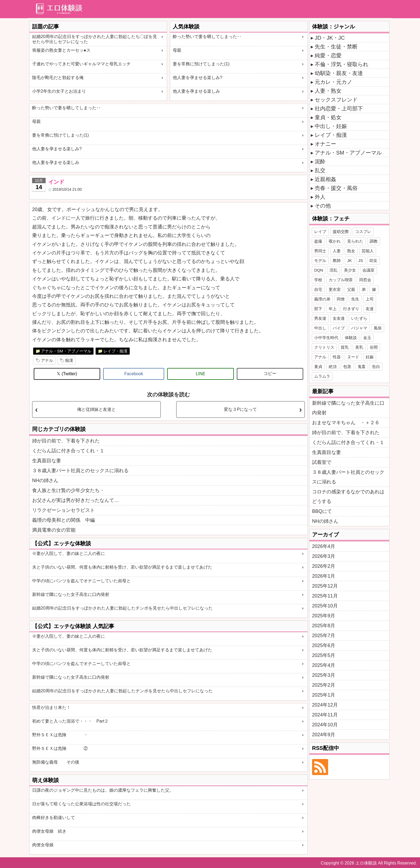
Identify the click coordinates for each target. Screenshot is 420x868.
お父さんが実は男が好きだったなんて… (76, 500)
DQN (319, 270)
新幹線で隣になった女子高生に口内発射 (71, 594)
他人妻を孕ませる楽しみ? (198, 78)
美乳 (359, 347)
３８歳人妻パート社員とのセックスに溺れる (80, 471)
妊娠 (370, 357)
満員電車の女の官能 (54, 530)
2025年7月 (324, 636)
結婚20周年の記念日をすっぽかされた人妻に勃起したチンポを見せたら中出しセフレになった (122, 608)
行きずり (351, 309)
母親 (177, 50)
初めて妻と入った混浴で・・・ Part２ (70, 721)
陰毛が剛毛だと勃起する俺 (58, 78)
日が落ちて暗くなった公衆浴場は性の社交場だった (81, 804)
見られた (355, 241)
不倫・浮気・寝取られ (342, 64)
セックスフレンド (336, 100)
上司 (370, 299)
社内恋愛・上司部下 (339, 108)
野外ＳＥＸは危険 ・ (60, 735)
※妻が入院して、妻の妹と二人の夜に (69, 553)
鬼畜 (362, 367)
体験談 (351, 338)
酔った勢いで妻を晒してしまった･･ (207, 37)
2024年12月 (325, 705)
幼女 (373, 260)
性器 (337, 357)
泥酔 (320, 161)
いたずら (359, 318)
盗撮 (318, 241)
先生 (355, 299)
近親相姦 (325, 179)
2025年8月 (324, 626)
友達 (370, 309)
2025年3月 (324, 675)
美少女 (350, 270)
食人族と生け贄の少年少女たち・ (68, 490)
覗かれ (335, 241)
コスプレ (363, 232)
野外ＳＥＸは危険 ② (60, 748)
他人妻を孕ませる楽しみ (196, 91)
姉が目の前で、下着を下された (66, 441)
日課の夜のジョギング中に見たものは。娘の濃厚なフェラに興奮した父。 (103, 790)
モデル (320, 260)
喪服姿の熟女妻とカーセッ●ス (61, 50)
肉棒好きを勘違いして (54, 818)
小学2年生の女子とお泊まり (59, 91)
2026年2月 (324, 566)
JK (350, 260)
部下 (318, 309)
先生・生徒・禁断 (336, 47)
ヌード (353, 357)
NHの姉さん (45, 480)
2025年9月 (324, 616)
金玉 (367, 338)
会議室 (368, 270)
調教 (374, 241)
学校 (318, 280)
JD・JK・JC (330, 38)
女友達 (339, 318)
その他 (323, 206)
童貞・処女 (328, 117)
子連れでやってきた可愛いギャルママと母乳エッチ (81, 64)
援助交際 (341, 232)
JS (361, 260)
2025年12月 (325, 586)
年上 (333, 309)
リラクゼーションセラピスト (63, 510)
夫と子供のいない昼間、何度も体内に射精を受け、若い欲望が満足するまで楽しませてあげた (122, 567)
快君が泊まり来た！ (51, 707)
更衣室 (335, 289)
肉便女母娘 (43, 845)
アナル (47, 360)
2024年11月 (325, 715)
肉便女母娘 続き (49, 831)
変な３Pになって (240, 409)
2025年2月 (324, 685)
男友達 (320, 318)
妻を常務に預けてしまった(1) (201, 64)
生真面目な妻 (47, 461)
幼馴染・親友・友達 (339, 73)
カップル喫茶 (341, 280)
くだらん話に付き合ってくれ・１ (68, 451)
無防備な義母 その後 (56, 762)
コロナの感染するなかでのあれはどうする (348, 497)
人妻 (337, 251)
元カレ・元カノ (333, 82)
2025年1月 (324, 695)
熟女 (351, 251)
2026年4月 (324, 546)
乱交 (320, 170)
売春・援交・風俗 (336, 188)
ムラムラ (322, 376)
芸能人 (368, 251)
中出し (320, 328)
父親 (351, 289)
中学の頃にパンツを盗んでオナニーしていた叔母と (81, 581)
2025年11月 (325, 596)
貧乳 (345, 347)
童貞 (318, 367)
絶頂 (333, 367)
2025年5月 (324, 655)
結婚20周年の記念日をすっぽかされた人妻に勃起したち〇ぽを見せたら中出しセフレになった (95, 39)
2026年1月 (324, 576)
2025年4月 (324, 665)
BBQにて (322, 511)
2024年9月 (324, 735)
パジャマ (359, 328)
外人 (320, 197)
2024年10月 (325, 725)
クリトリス (324, 347)
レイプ (320, 232)
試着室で (322, 462)
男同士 (320, 251)
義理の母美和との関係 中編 (63, 520)
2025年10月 (325, 606)
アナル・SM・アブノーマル (66, 351)
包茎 (347, 367)
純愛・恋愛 (328, 55)
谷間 (374, 347)
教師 (337, 260)
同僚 (341, 299)
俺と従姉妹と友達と (96, 409)
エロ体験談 (366, 863)
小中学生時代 (326, 338)
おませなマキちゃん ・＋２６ (346, 423)
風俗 (378, 328)
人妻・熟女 (328, 91)
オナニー (325, 144)
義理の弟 (322, 299)
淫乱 (333, 270)
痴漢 (69, 360)
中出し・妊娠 (331, 126)
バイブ (339, 328)
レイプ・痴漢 (115, 351)
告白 (376, 367)
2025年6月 (324, 645)
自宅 (318, 289)
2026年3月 (324, 556)
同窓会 (365, 280)
